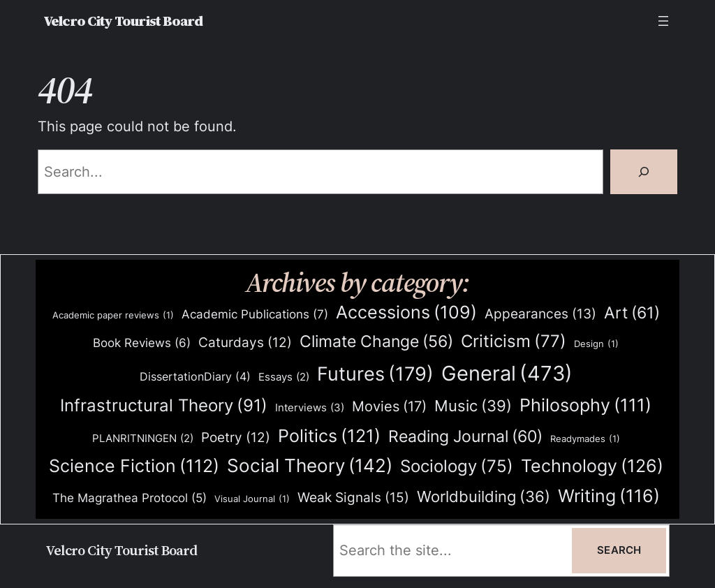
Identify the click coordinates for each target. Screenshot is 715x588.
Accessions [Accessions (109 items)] (406, 313)
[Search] (644, 172)
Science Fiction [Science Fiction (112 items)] (134, 466)
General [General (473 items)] (507, 374)
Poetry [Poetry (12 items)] (236, 438)
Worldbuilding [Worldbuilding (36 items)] (484, 497)
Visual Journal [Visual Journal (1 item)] (252, 499)
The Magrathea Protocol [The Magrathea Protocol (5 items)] (130, 498)
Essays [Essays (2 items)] (284, 377)
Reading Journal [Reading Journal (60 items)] (465, 436)
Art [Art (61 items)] (632, 313)
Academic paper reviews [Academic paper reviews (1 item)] (113, 315)
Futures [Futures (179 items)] (375, 374)
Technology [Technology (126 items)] (592, 465)
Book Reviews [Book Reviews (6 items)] (142, 343)
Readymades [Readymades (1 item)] (585, 439)
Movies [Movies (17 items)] (389, 407)
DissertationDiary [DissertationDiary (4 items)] (195, 377)
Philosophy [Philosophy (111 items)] (585, 405)
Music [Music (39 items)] (473, 406)
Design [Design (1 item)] (596, 344)
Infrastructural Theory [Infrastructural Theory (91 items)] (164, 406)
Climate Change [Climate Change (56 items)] (376, 342)
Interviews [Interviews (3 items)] (310, 408)
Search (619, 550)
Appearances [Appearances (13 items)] (540, 314)
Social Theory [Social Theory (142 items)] (310, 466)
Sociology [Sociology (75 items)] (457, 467)
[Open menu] (663, 21)
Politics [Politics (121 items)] (329, 435)
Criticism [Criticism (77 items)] (514, 342)
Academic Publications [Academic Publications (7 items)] (255, 314)
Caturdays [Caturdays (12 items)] (245, 343)
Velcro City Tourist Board (123, 21)
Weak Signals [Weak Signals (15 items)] (353, 498)
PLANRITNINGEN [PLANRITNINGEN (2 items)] (143, 439)
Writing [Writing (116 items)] (609, 496)
